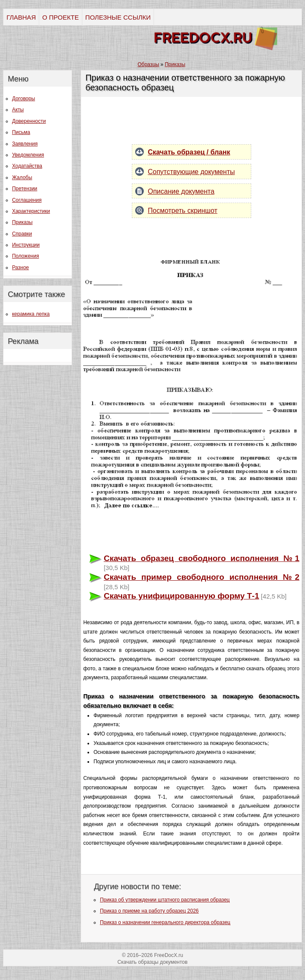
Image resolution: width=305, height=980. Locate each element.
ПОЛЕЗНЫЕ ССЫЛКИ (118, 17)
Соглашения (27, 200)
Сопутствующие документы (192, 172)
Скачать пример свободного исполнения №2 (202, 577)
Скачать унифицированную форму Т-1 (181, 596)
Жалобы (22, 177)
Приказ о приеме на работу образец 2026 (149, 911)
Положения (25, 256)
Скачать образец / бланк (189, 152)
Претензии (25, 189)
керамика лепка (31, 314)
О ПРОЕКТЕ (61, 17)
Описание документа (181, 191)
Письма (21, 132)
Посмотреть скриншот (183, 211)
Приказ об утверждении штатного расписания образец (165, 900)
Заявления (25, 144)
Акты (18, 110)
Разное (20, 268)
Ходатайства (27, 166)
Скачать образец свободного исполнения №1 (202, 558)
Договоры (23, 99)
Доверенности (29, 121)
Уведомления (28, 155)
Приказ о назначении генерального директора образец (165, 922)
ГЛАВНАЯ (21, 17)
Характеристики (31, 211)
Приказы (22, 222)
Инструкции (26, 245)
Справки (22, 234)
